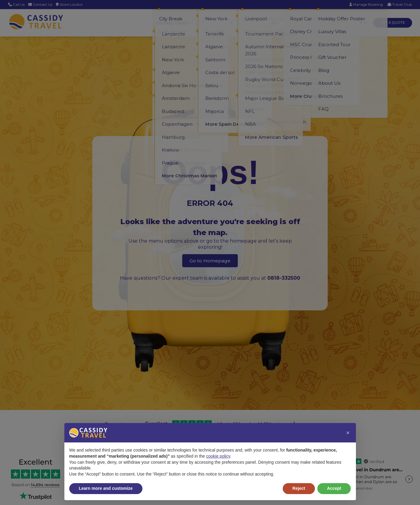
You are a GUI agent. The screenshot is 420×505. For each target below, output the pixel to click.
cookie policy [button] (218, 456)
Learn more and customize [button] (106, 488)
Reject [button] (299, 488)
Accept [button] (334, 488)
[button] (348, 433)
